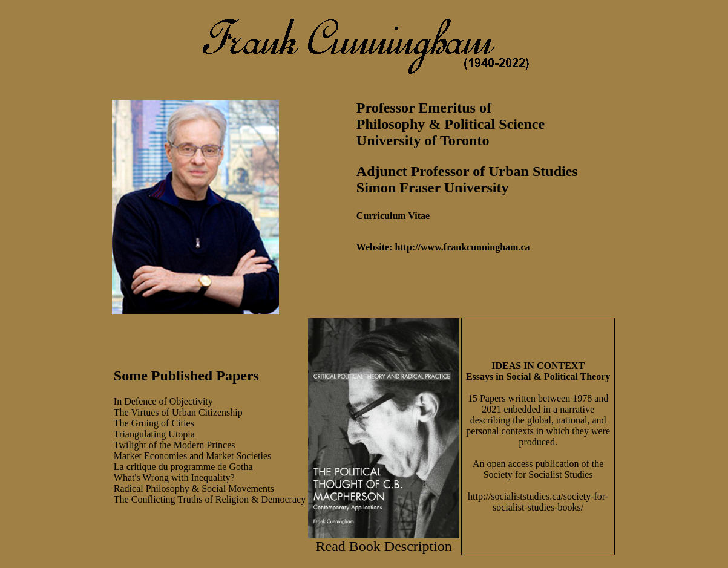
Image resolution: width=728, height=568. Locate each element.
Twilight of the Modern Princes (175, 445)
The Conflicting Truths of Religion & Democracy (210, 499)
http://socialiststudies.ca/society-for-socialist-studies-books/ (538, 502)
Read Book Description (383, 546)
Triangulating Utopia (154, 434)
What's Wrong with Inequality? (174, 478)
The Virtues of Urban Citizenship (178, 412)
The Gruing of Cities (154, 423)
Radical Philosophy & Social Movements (194, 488)
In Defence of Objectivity (163, 401)
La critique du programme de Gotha (183, 467)
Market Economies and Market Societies (192, 456)
